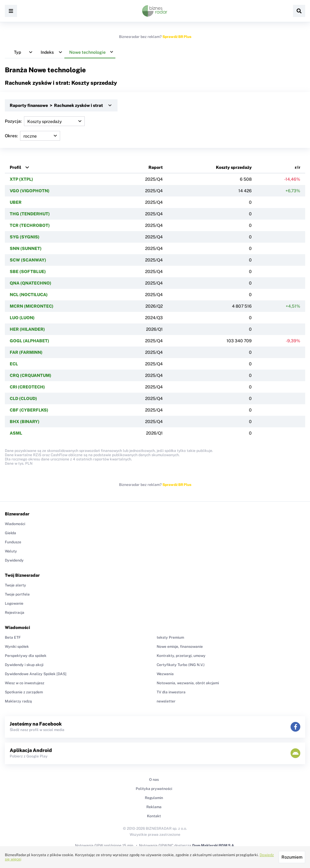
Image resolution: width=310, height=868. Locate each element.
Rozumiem (292, 857)
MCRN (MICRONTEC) (32, 306)
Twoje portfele (17, 594)
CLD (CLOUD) (23, 398)
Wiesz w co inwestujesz (25, 683)
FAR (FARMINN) (26, 352)
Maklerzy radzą (18, 701)
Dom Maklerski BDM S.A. (214, 846)
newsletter (166, 701)
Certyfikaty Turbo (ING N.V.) (181, 665)
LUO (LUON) (22, 318)
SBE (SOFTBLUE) (28, 272)
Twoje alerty (15, 585)
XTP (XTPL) (21, 179)
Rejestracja (15, 613)
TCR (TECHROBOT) (30, 225)
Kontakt (154, 816)
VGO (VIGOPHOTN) (30, 191)
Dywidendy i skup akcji (24, 665)
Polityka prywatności (154, 789)
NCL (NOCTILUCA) (29, 295)
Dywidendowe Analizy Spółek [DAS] (36, 674)
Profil (15, 167)
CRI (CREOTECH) (27, 387)
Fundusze (13, 542)
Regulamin (154, 798)
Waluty (11, 551)
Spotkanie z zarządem (24, 692)
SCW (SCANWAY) (28, 260)
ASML (16, 433)
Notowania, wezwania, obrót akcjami (188, 683)
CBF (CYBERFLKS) (29, 410)
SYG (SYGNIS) (25, 237)
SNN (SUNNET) (26, 248)
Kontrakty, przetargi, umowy (181, 656)
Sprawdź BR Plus (177, 37)
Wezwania (165, 674)
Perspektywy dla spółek (26, 656)
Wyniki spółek (17, 647)
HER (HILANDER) (27, 329)
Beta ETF (13, 637)
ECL (14, 364)
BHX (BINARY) (25, 422)
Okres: (32, 136)
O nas (154, 780)
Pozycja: (45, 121)
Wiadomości (15, 524)
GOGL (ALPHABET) (29, 341)
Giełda (10, 533)
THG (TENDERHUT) (30, 214)
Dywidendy (14, 560)
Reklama (154, 807)
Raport (156, 167)
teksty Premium (170, 637)
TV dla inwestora (171, 692)
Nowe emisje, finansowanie (180, 647)
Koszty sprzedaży (234, 167)
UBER (16, 202)
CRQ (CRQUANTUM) (31, 375)
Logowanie (14, 603)
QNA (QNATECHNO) (31, 283)
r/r (298, 167)
